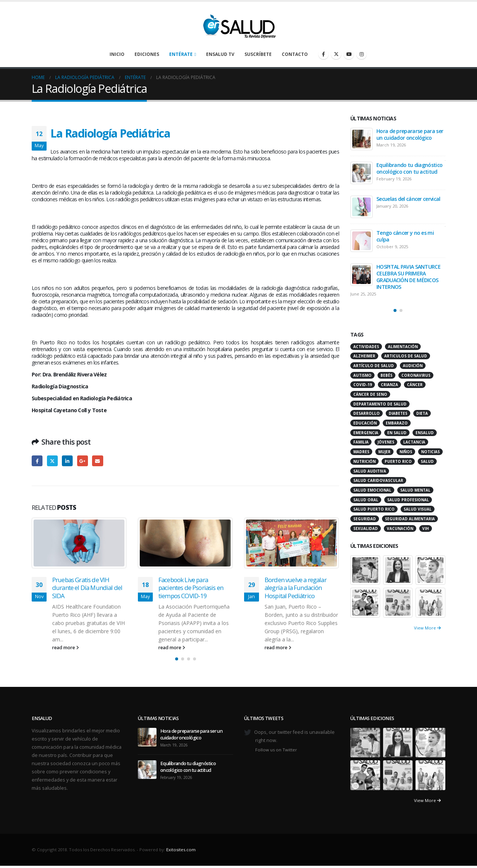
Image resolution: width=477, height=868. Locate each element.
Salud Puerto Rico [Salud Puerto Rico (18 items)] (374, 509)
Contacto (295, 54)
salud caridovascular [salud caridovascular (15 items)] (378, 480)
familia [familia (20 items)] (361, 442)
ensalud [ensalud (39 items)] (425, 433)
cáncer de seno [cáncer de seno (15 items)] (370, 394)
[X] (336, 54)
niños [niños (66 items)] (406, 452)
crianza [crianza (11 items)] (389, 385)
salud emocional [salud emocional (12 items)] (372, 490)
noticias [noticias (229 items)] (430, 452)
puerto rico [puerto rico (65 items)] (398, 461)
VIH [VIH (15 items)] (426, 528)
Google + (83, 461)
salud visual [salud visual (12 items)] (418, 509)
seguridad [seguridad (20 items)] (365, 519)
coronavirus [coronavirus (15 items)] (416, 375)
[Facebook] (323, 54)
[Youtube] (349, 54)
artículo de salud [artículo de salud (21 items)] (374, 366)
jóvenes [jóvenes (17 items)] (386, 442)
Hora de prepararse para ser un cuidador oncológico (410, 134)
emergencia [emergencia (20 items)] (366, 433)
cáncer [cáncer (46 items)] (415, 385)
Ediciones (147, 54)
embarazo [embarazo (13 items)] (397, 423)
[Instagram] (361, 54)
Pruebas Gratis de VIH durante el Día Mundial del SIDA (87, 588)
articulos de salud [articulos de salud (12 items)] (406, 356)
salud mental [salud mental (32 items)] (415, 490)
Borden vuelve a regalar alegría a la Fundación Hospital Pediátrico (296, 588)
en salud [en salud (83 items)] (397, 433)
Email (97, 461)
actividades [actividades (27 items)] (366, 347)
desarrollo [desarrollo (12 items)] (367, 413)
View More (427, 628)
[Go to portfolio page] (365, 569)
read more (66, 648)
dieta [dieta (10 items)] (422, 413)
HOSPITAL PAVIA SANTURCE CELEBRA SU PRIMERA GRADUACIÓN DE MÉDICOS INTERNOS (408, 277)
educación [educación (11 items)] (365, 423)
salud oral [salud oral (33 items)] (366, 500)
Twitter (52, 461)
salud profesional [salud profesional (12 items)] (408, 500)
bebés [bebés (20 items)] (386, 375)
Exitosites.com (181, 850)
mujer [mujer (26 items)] (384, 452)
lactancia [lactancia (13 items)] (414, 442)
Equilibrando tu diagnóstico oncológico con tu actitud (409, 168)
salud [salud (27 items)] (427, 461)
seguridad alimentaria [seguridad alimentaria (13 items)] (410, 519)
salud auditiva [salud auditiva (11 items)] (370, 471)
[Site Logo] (238, 24)
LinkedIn (67, 461)
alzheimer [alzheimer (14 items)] (364, 356)
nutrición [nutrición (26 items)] (364, 461)
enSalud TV (220, 54)
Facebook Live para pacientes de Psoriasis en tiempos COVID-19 (191, 588)
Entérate (181, 54)
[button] (177, 659)
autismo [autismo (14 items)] (362, 375)
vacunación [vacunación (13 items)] (400, 528)
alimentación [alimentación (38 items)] (403, 347)
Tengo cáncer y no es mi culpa (405, 236)
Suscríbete (258, 54)
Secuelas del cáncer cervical (408, 199)
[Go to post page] (79, 543)
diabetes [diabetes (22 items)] (398, 413)
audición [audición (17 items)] (413, 366)
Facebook (37, 461)
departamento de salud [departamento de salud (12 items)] (380, 404)
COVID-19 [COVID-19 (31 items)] (363, 385)
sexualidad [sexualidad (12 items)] (366, 528)
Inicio (117, 54)
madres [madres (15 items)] (361, 452)
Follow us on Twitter (276, 750)
